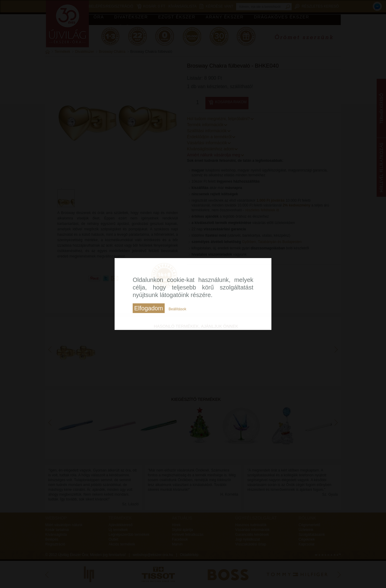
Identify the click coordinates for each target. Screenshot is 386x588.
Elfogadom (149, 308)
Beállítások (177, 309)
